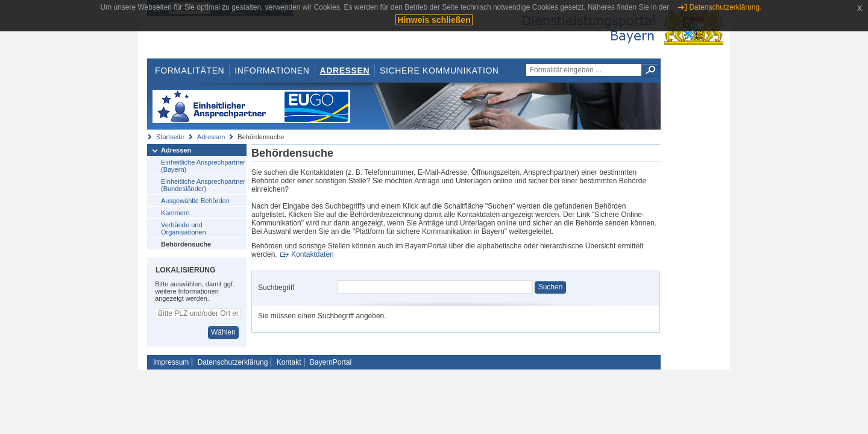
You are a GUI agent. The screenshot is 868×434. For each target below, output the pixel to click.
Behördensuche (186, 244)
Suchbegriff (276, 288)
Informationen (272, 71)
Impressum (171, 362)
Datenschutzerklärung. (725, 7)
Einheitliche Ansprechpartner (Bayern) (203, 166)
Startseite (170, 137)
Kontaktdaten (313, 254)
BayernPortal (331, 362)
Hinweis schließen (434, 20)
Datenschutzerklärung (233, 362)
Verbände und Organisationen (184, 228)
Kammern (175, 213)
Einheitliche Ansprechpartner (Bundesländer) (203, 185)
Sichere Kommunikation (439, 71)
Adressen (345, 71)
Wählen (223, 332)
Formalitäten (190, 71)
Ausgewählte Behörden (195, 201)
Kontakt (289, 362)
